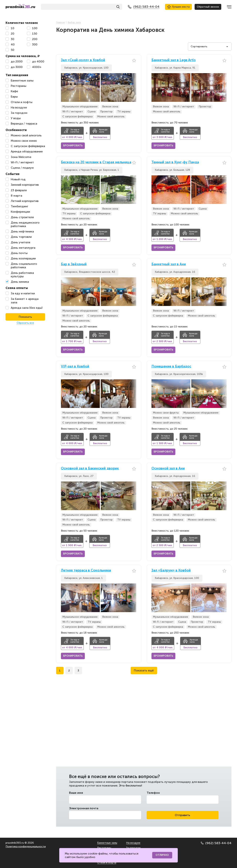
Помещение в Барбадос (171, 366)
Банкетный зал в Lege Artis (174, 60)
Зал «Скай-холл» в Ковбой (83, 60)
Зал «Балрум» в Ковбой (171, 570)
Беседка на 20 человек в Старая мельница (96, 162)
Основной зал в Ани (168, 468)
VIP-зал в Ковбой (75, 366)
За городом (133, 848)
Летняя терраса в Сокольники (86, 570)
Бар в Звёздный (74, 264)
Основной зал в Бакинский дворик (90, 468)
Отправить (182, 815)
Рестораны (104, 848)
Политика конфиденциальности (26, 846)
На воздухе (133, 843)
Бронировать (73, 145)
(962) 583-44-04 (216, 843)
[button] (133, 87)
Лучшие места (178, 7)
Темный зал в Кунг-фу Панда (175, 162)
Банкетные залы (107, 843)
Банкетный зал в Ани (169, 264)
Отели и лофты (107, 863)
